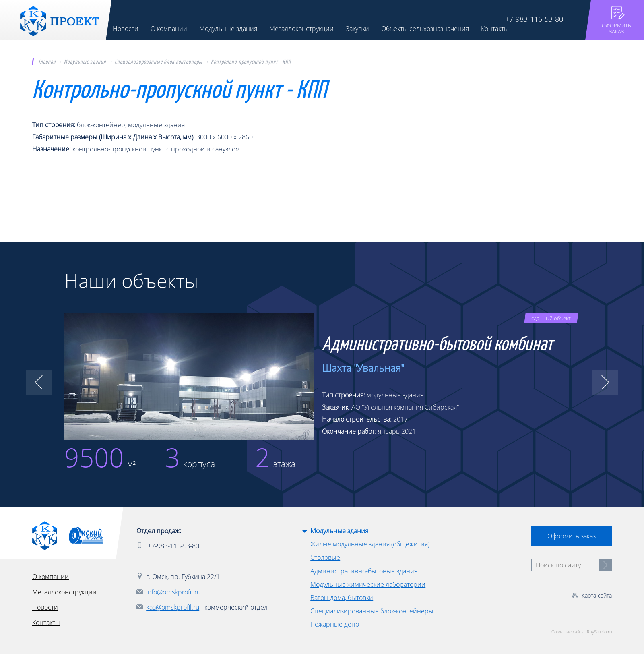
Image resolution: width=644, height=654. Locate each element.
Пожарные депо (335, 624)
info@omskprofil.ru (173, 592)
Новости (45, 607)
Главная (47, 62)
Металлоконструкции (64, 592)
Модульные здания (85, 62)
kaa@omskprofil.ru (173, 607)
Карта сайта (597, 595)
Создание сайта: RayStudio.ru (582, 632)
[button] (39, 383)
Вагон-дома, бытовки (342, 598)
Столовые (325, 557)
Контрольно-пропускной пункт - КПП (251, 62)
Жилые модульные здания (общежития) (370, 544)
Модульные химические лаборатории (368, 584)
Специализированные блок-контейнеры (159, 62)
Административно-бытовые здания (364, 571)
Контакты (46, 623)
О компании (51, 577)
